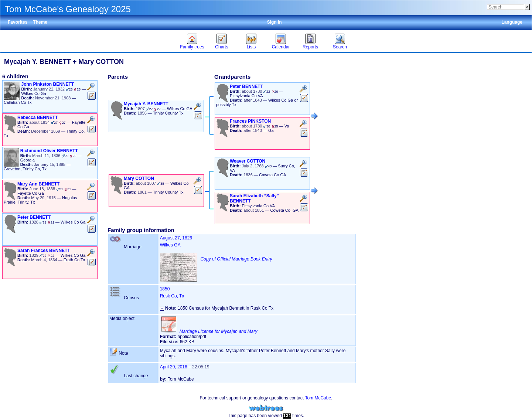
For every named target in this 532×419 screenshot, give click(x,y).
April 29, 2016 (174, 367)
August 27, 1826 (176, 238)
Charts (221, 47)
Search (340, 47)
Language (512, 22)
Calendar (281, 47)
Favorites (18, 22)
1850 (165, 289)
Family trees (192, 47)
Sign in (274, 22)
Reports (310, 47)
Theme (40, 22)
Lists (251, 47)
